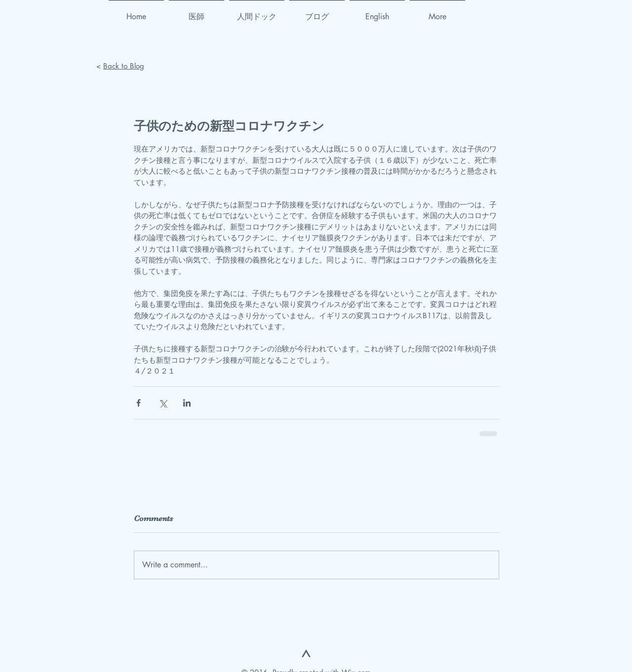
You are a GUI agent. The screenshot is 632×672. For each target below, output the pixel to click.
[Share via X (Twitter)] (163, 403)
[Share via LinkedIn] (187, 403)
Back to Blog (124, 66)
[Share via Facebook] (138, 403)
